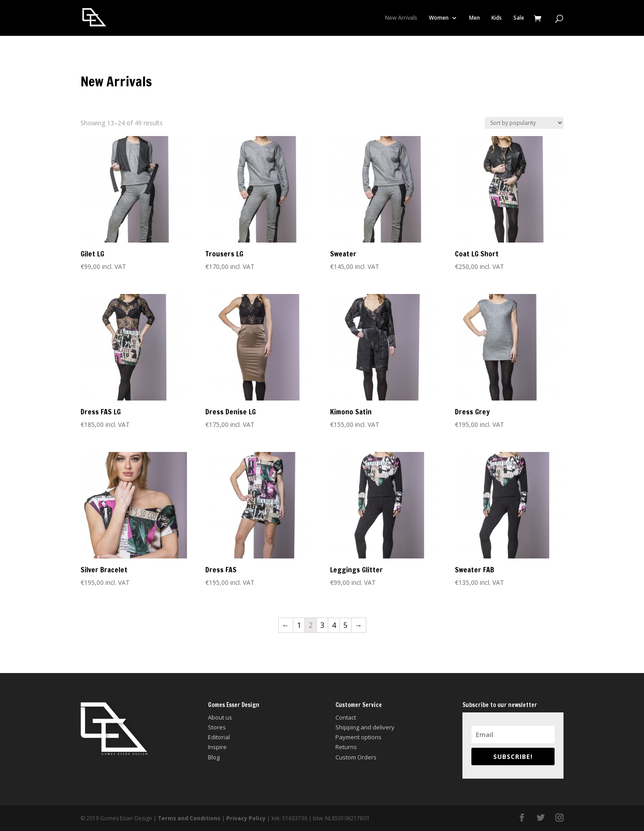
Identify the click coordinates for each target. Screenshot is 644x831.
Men (475, 18)
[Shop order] (524, 123)
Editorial (219, 737)
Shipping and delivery (365, 727)
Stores (217, 727)
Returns (346, 747)
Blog (214, 757)
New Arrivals (401, 18)
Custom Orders (356, 757)
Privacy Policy (246, 818)
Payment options (358, 737)
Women (439, 18)
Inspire (217, 747)
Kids (497, 18)
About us (220, 717)
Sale (519, 18)
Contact (346, 717)
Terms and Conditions (189, 818)
